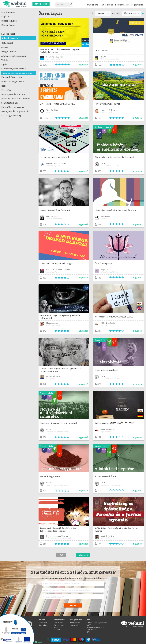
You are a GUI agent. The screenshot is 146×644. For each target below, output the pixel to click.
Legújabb (6, 16)
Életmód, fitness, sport (12, 77)
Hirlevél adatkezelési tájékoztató (95, 628)
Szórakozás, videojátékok (13, 69)
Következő (83, 555)
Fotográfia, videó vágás (13, 107)
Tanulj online (92, 5)
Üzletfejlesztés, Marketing (14, 94)
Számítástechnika (10, 103)
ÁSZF (89, 625)
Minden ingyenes (9, 21)
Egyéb (4, 64)
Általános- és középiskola (14, 56)
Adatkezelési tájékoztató (97, 623)
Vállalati (5, 60)
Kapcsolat (43, 623)
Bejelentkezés (122, 5)
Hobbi (4, 86)
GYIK (88, 632)
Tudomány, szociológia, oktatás (17, 73)
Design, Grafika (9, 52)
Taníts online (107, 5)
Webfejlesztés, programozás (15, 111)
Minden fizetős (8, 25)
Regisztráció (137, 5)
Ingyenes (103, 13)
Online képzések (10, 38)
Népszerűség (131, 13)
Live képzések (8, 34)
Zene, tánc (6, 90)
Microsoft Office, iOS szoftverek (16, 99)
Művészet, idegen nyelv (13, 81)
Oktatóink (43, 625)
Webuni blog (59, 625)
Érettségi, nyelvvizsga (12, 116)
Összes (5, 47)
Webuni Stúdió (57, 628)
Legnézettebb (8, 12)
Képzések (41, 4)
